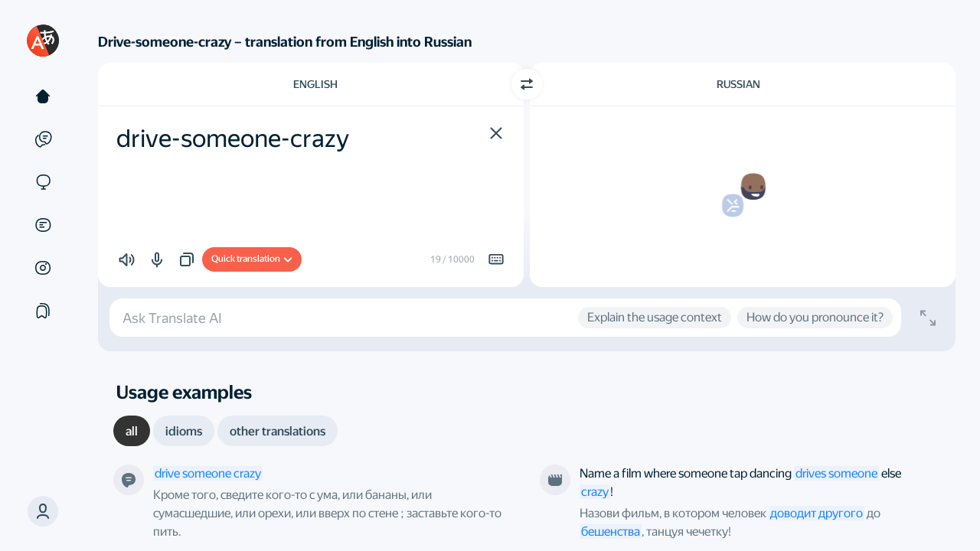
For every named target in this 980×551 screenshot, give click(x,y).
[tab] (132, 431)
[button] (43, 511)
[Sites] (43, 182)
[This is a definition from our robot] (129, 480)
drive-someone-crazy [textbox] (233, 139)
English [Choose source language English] (315, 84)
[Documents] (43, 225)
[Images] (43, 268)
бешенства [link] (611, 531)
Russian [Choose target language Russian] (738, 84)
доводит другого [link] (817, 513)
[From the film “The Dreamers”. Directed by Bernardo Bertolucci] (555, 480)
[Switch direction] (527, 84)
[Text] (43, 96)
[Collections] (43, 311)
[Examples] (43, 139)
